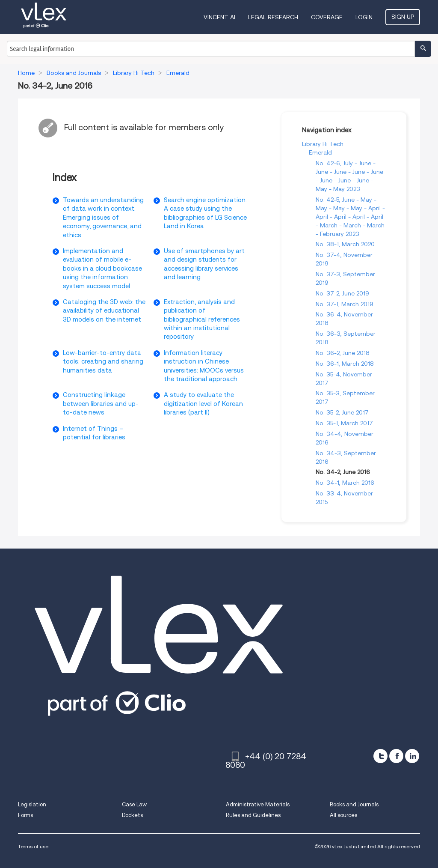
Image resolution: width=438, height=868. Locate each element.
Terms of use (33, 846)
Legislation (32, 804)
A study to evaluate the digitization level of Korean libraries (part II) (203, 404)
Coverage (327, 17)
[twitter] (380, 756)
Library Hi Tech (323, 144)
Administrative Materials (258, 804)
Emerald (320, 152)
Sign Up (403, 17)
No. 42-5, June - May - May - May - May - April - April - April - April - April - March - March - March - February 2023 (350, 217)
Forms (25, 815)
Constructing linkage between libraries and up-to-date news (101, 404)
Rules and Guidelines (253, 815)
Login (364, 17)
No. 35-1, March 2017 (344, 423)
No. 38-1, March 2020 (345, 244)
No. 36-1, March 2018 (345, 364)
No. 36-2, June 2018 (343, 353)
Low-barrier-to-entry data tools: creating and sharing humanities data (103, 362)
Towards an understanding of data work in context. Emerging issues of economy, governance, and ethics (103, 218)
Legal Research (273, 17)
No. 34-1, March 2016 (345, 483)
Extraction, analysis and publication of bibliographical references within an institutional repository (202, 319)
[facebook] (396, 756)
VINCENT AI (219, 17)
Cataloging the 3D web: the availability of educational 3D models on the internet (104, 311)
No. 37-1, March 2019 (345, 304)
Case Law (134, 804)
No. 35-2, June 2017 (342, 412)
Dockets (132, 815)
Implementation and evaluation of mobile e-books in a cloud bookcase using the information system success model (102, 268)
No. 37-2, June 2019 (342, 293)
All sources (343, 815)
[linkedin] (412, 756)
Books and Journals (354, 804)
